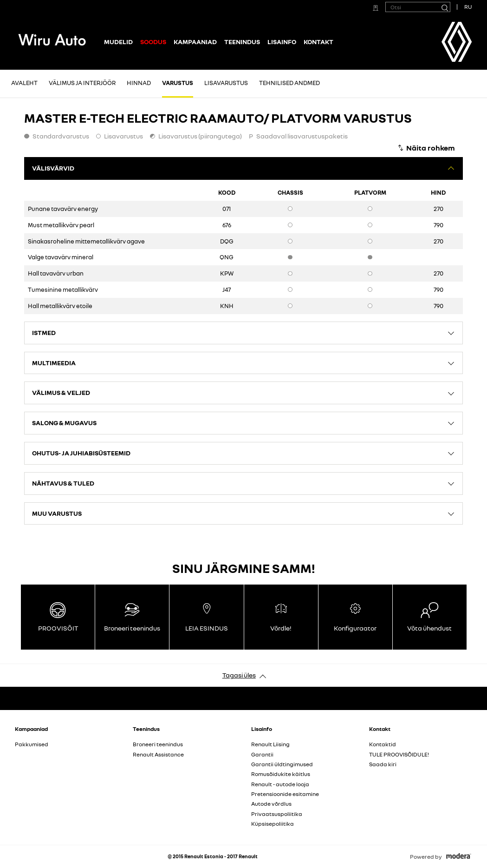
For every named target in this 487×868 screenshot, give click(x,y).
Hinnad (139, 83)
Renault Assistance (158, 754)
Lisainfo (282, 42)
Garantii (262, 754)
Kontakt (318, 42)
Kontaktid (383, 744)
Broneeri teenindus (158, 744)
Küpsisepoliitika (273, 824)
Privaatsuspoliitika (277, 814)
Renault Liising (270, 744)
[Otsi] (444, 7)
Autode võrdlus (271, 804)
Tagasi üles (239, 675)
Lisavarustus (226, 83)
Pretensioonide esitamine (285, 794)
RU (468, 7)
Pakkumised (32, 744)
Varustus (178, 83)
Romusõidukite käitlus (281, 774)
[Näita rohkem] (426, 148)
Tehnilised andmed (289, 83)
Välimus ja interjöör (82, 83)
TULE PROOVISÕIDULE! (399, 754)
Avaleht (24, 83)
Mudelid (118, 42)
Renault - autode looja (280, 784)
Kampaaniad (195, 42)
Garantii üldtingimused (282, 764)
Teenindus (242, 42)
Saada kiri (383, 764)
